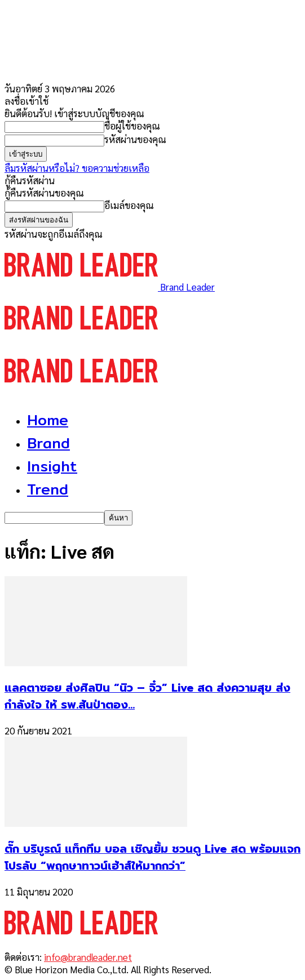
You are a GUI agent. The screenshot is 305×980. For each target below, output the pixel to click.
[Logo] (81, 340)
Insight (52, 466)
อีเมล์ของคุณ (129, 205)
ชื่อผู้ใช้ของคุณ (132, 126)
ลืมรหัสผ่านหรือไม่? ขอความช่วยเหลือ (77, 168)
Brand (48, 443)
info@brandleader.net (88, 957)
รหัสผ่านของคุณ (135, 139)
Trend (48, 489)
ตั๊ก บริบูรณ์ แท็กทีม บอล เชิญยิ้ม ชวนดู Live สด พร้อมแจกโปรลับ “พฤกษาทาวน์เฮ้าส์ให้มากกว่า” (152, 857)
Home (48, 420)
